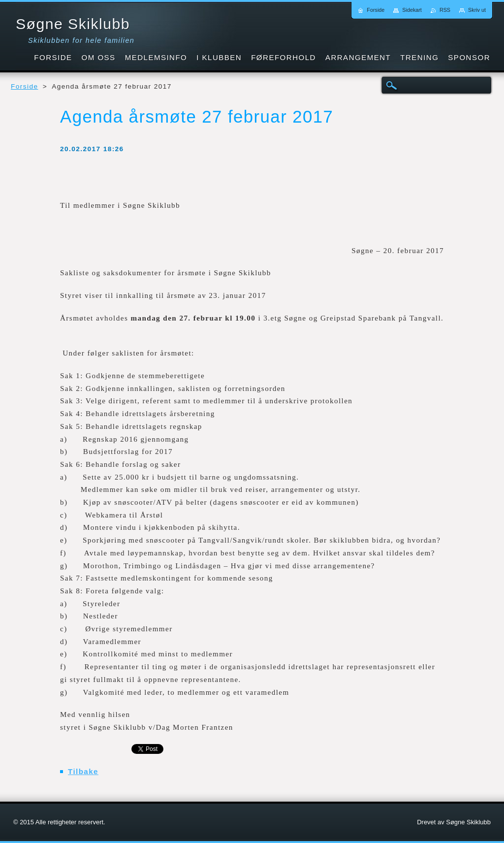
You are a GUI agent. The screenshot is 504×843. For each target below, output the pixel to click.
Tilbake (83, 771)
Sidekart (412, 10)
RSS (445, 10)
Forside (24, 86)
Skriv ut (477, 10)
